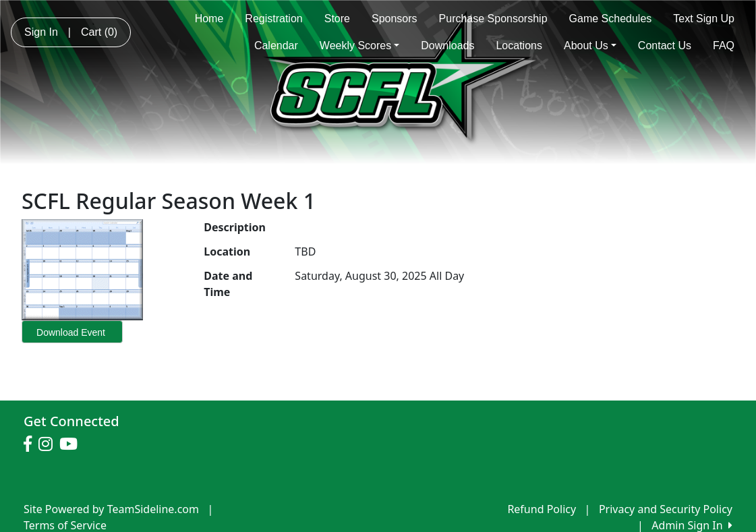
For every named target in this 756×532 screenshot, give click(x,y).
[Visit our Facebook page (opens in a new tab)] (31, 444)
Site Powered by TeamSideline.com (111, 509)
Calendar (276, 46)
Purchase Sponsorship (493, 19)
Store (337, 19)
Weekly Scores (359, 46)
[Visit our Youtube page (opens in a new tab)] (72, 444)
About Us (590, 46)
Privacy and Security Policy (666, 509)
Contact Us (665, 46)
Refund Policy (542, 509)
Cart (99, 32)
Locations (519, 46)
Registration (273, 19)
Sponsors (395, 19)
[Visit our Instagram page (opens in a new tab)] (49, 444)
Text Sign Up (704, 19)
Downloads (447, 46)
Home (209, 19)
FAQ (724, 46)
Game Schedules (611, 19)
